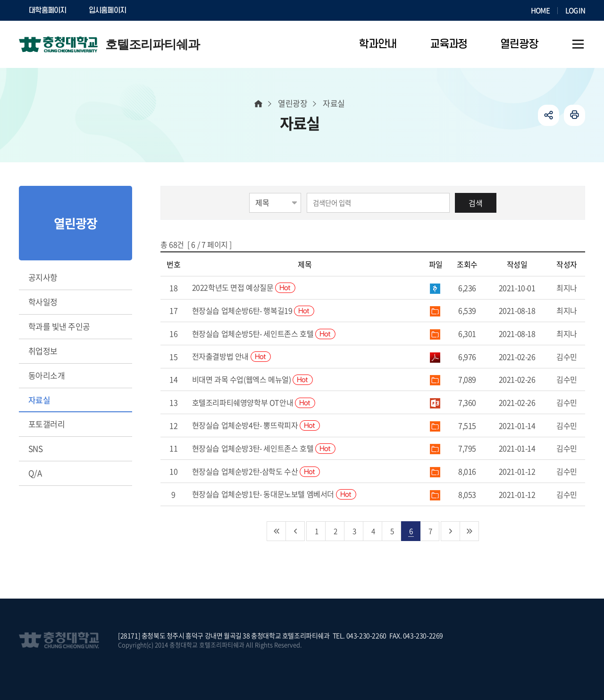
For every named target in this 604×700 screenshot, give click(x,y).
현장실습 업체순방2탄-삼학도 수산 (256, 471)
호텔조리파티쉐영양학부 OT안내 (254, 402)
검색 (476, 203)
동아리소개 (46, 375)
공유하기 (549, 115)
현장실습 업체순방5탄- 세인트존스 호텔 (264, 333)
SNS (35, 448)
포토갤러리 (46, 424)
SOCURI (160, 10)
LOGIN (575, 10)
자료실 (39, 400)
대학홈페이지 (48, 10)
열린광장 (293, 103)
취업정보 (43, 351)
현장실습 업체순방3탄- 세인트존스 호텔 (264, 448)
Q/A (35, 473)
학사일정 (43, 302)
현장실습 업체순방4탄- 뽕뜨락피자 (256, 425)
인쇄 (575, 115)
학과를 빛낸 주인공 (59, 326)
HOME (540, 10)
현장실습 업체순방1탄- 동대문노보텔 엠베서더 (274, 494)
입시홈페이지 (108, 10)
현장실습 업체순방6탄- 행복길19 (253, 310)
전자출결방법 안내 (231, 356)
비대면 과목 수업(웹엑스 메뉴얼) (252, 379)
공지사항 (43, 277)
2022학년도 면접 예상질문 (244, 287)
